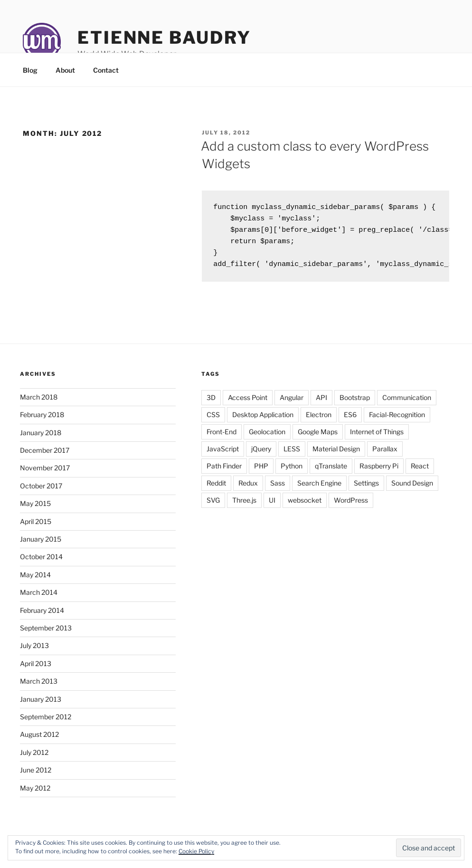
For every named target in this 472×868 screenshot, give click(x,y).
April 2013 (36, 669)
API (321, 403)
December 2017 (45, 456)
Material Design (336, 454)
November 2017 (45, 473)
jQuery (261, 454)
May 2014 (35, 580)
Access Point (248, 403)
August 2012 (39, 740)
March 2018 (39, 403)
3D (211, 403)
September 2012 (46, 722)
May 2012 (35, 794)
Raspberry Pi (379, 472)
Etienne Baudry (164, 38)
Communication (407, 403)
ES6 (350, 420)
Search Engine (319, 489)
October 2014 (41, 562)
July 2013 (34, 651)
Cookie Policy (196, 851)
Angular (292, 403)
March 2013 (39, 687)
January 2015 (41, 545)
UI (272, 506)
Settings (366, 489)
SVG (213, 506)
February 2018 (42, 420)
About (65, 70)
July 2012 (34, 758)
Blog (30, 70)
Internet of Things (377, 437)
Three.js (244, 506)
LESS (292, 454)
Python (292, 472)
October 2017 (41, 491)
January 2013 (41, 705)
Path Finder (224, 472)
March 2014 (39, 598)
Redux (248, 489)
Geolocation (267, 437)
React (420, 472)
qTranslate (331, 472)
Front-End (222, 437)
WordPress (351, 506)
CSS (213, 420)
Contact (106, 70)
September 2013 (46, 634)
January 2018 (41, 438)
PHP (261, 472)
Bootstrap (355, 403)
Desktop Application (263, 420)
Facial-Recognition (397, 420)
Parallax (385, 454)
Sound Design (412, 489)
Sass (278, 489)
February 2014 (42, 616)
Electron (319, 420)
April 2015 (36, 527)
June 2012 (36, 776)
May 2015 (35, 509)
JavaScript (223, 454)
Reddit (216, 489)
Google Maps (318, 437)
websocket (305, 506)
